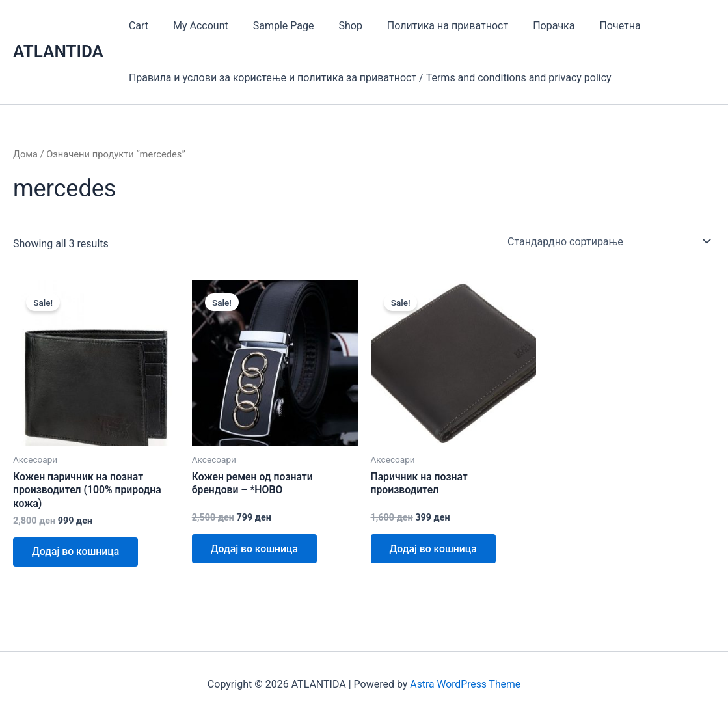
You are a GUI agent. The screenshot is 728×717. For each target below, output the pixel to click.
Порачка (532, 26)
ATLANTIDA (58, 51)
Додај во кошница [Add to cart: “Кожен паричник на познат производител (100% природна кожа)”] (77, 553)
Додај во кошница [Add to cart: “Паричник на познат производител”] (435, 549)
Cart (137, 26)
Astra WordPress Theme (465, 684)
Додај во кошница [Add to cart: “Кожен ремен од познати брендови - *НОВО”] (256, 549)
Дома (25, 154)
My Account (195, 26)
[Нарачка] (609, 241)
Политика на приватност (430, 26)
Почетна (595, 26)
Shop (337, 26)
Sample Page (274, 26)
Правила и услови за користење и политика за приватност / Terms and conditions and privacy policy (368, 78)
